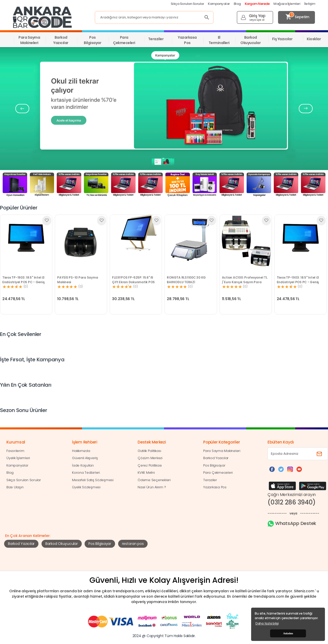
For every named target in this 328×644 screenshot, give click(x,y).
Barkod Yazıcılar (21, 544)
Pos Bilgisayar (100, 544)
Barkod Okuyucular (62, 544)
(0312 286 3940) (291, 502)
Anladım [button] (288, 633)
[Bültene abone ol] (320, 454)
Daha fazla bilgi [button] (267, 623)
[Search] (154, 17)
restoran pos (133, 544)
